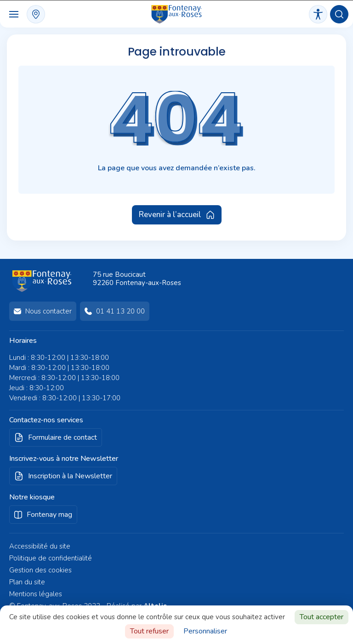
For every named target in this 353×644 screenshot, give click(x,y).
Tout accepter (322, 617)
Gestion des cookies (40, 570)
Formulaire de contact (63, 437)
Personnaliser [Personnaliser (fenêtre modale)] (205, 631)
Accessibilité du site (40, 546)
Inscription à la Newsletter (70, 476)
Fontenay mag (49, 515)
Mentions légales (36, 594)
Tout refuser (149, 631)
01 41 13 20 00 (120, 311)
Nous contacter (48, 311)
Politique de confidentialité (51, 558)
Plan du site (27, 582)
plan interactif (36, 14)
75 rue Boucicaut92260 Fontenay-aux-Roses (137, 279)
